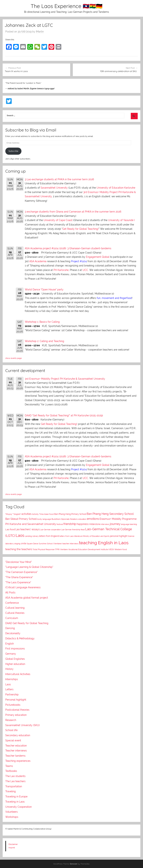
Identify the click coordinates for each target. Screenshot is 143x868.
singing (17, 544)
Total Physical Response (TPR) (46, 549)
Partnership (12, 695)
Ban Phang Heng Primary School (70, 514)
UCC (85, 270)
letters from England (49, 536)
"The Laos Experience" (18, 582)
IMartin (40, 32)
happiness (83, 524)
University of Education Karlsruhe (116, 188)
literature (78, 536)
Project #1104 (79, 261)
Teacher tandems (15, 756)
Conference (12, 603)
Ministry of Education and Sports (96, 536)
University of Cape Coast (58, 220)
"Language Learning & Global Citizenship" (29, 567)
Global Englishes (15, 659)
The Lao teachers (15, 781)
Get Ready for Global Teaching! (81, 229)
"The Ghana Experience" (19, 577)
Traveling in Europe (16, 797)
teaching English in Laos (104, 543)
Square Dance (33, 544)
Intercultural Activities (18, 674)
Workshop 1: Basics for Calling (42, 322)
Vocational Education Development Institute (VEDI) (91, 549)
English (10, 644)
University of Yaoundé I (121, 220)
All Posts (10, 593)
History (9, 669)
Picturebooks (13, 705)
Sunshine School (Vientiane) (50, 544)
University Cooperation (19, 807)
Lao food (10, 529)
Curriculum (12, 618)
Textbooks (11, 771)
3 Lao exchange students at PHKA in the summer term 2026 (59, 179)
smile (24, 544)
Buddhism (56, 519)
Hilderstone (95, 524)
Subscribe (13, 151)
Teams (9, 766)
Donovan (74, 864)
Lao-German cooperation (51, 530)
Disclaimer (13, 844)
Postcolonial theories (17, 710)
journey (115, 524)
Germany (11, 654)
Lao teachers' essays (28, 529)
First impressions (15, 649)
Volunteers (12, 812)
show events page (13, 358)
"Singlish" (17, 514)
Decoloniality (13, 633)
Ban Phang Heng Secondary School (110, 514)
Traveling (11, 791)
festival (60, 524)
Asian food (49, 514)
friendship (70, 524)
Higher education (15, 664)
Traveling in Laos (15, 802)
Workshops (12, 817)
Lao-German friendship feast (73, 530)
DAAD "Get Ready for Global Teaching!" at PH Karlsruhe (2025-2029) (64, 415)
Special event (13, 740)
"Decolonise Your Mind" (19, 562)
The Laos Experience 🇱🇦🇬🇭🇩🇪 (67, 6)
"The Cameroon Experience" (21, 572)
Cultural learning (15, 608)
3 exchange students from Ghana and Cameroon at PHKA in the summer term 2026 (73, 212)
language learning (129, 524)
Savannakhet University (54, 188)
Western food (121, 549)
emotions (93, 519)
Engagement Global (98, 257)
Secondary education (18, 735)
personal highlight (119, 536)
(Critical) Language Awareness (23, 587)
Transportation (14, 786)
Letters (9, 689)
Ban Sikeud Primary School (21, 519)
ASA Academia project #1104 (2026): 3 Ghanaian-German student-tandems (68, 248)
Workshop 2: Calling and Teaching (44, 341)
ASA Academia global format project (27, 598)
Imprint (12, 848)
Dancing (10, 628)
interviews (105, 524)
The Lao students (15, 776)
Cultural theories (15, 613)
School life (11, 730)
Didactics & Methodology (20, 638)
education (82, 519)
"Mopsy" (9, 514)
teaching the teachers (19, 549)
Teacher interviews (16, 751)
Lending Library (32, 536)
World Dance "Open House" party (44, 290)
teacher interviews (70, 544)
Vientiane (64, 549)
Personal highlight (16, 700)
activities (26, 514)
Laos (20, 535)
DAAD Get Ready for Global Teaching (27, 623)
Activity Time (38, 514)
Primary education (16, 715)
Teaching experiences (18, 761)
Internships (12, 679)
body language (44, 519)
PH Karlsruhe (61, 270)
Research (11, 720)
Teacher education (16, 746)
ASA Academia (38, 261)
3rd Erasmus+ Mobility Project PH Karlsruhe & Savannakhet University (65, 379)
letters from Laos (67, 536)
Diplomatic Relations (69, 519)
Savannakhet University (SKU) (23, 725)
